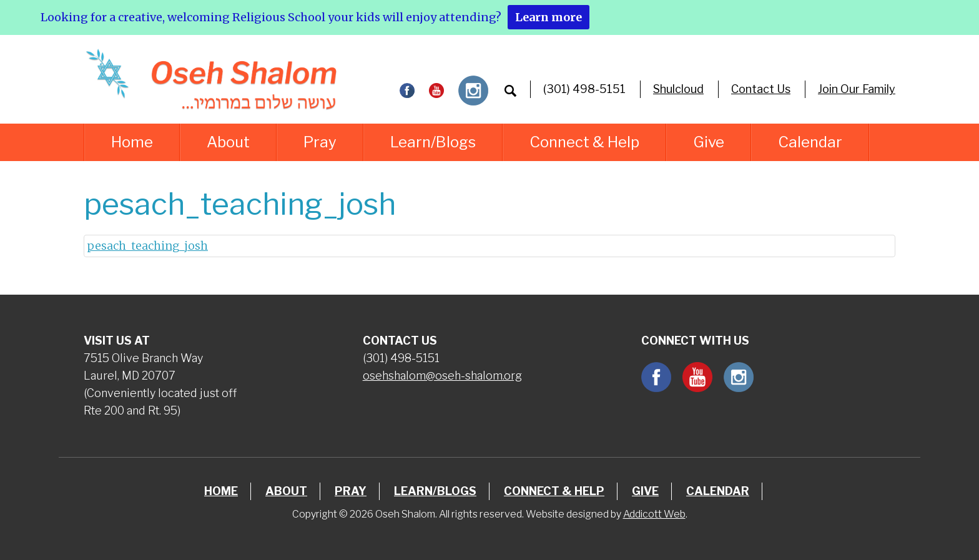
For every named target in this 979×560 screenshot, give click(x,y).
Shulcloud (678, 89)
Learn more (549, 17)
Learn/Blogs (433, 142)
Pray (320, 142)
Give (709, 142)
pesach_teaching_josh (147, 246)
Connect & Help (584, 142)
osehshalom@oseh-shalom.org (442, 376)
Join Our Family (857, 89)
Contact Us (761, 89)
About (228, 142)
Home (132, 142)
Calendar (810, 142)
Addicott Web (654, 514)
